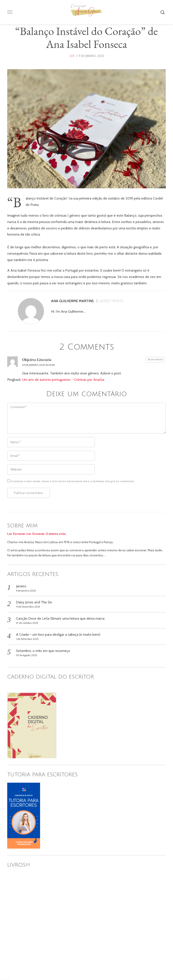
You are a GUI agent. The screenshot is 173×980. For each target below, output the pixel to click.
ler (72, 56)
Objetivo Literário (37, 360)
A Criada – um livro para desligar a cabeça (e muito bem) (58, 634)
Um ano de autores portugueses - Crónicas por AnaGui (63, 380)
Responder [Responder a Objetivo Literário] (155, 360)
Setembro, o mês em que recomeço (43, 651)
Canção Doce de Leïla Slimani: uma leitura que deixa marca (60, 618)
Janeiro (21, 586)
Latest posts (111, 301)
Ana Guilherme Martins (72, 301)
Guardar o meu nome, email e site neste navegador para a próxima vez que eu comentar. (73, 481)
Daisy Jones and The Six (34, 602)
